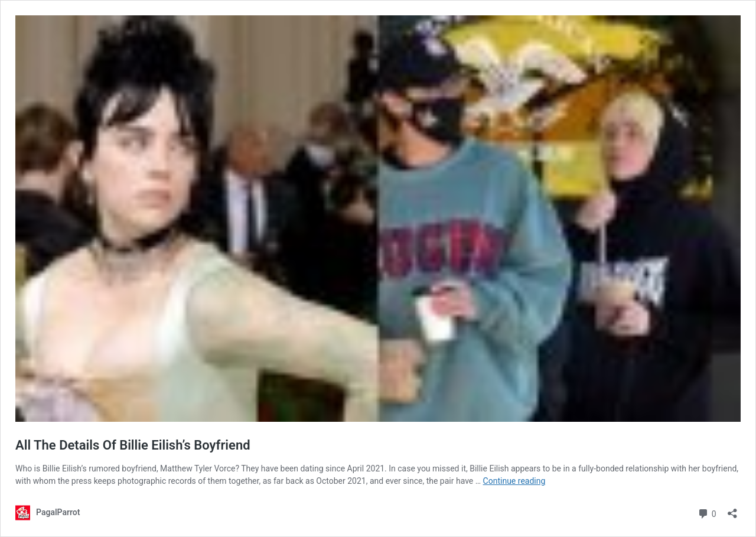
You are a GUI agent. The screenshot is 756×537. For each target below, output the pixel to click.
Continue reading (514, 481)
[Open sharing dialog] (732, 510)
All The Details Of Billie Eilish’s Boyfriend (133, 445)
